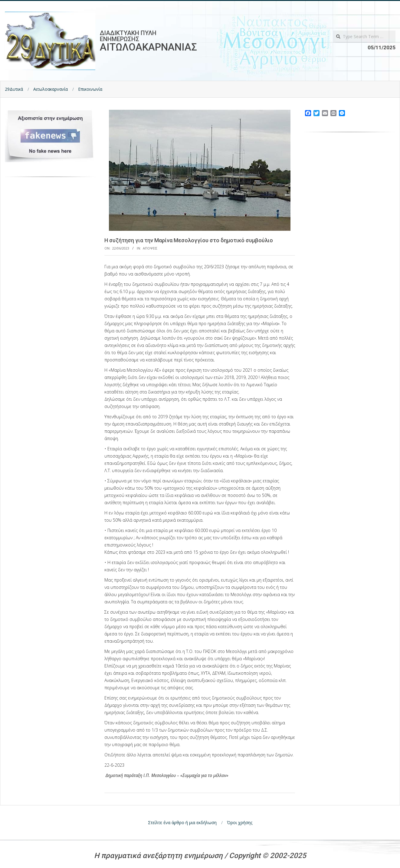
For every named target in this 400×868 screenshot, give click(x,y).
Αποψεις (150, 248)
